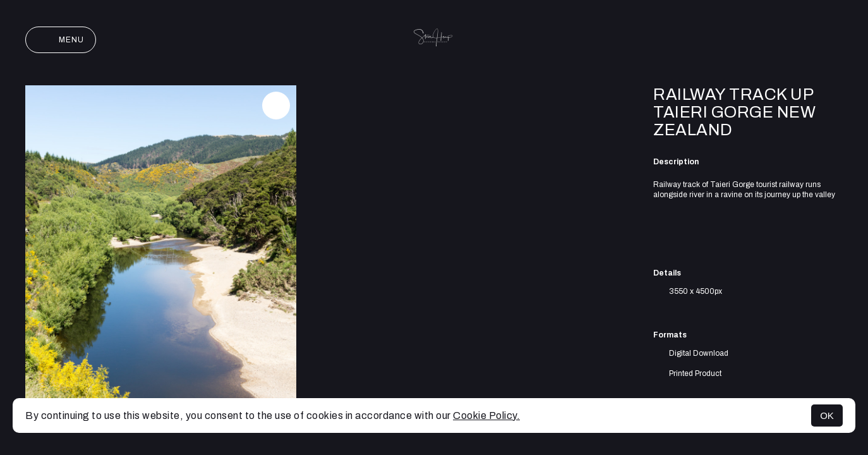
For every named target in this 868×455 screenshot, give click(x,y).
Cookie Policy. (486, 416)
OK (827, 416)
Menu (61, 40)
